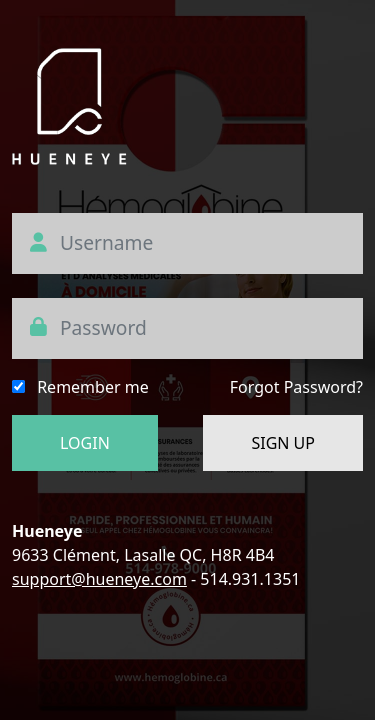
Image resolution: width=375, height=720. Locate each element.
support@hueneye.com (99, 579)
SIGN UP (283, 443)
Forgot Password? (296, 387)
